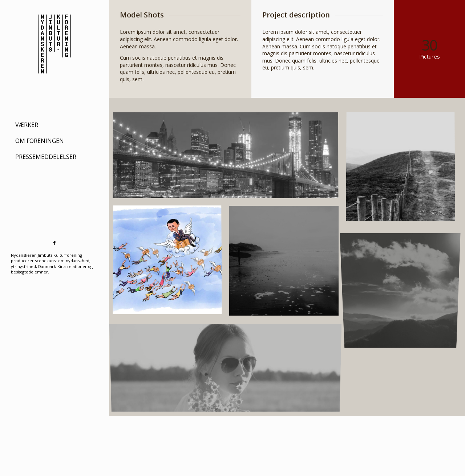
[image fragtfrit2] (171, 264)
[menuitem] (54, 125)
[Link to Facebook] (54, 243)
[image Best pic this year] (229, 159)
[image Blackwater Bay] (288, 264)
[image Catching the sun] (404, 287)
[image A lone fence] (404, 171)
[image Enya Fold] (229, 369)
